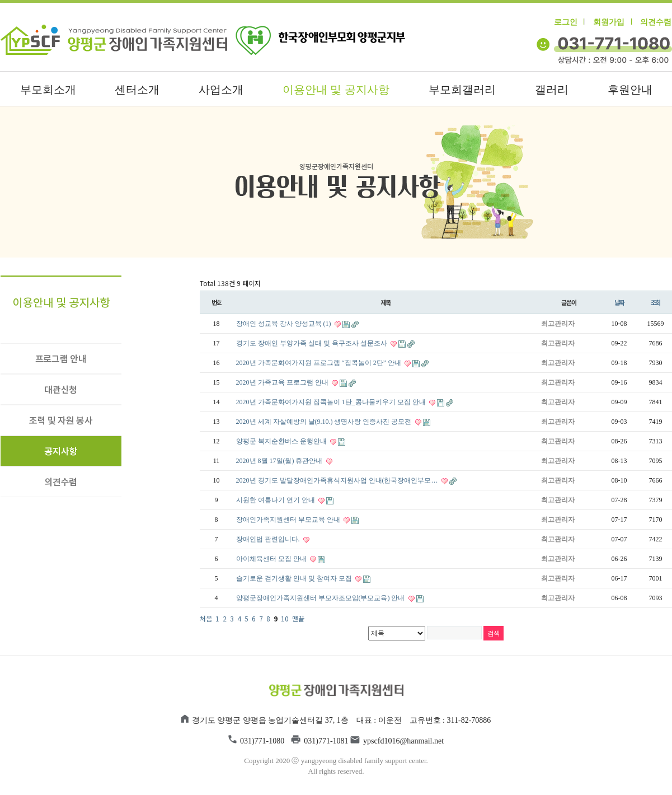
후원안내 (630, 90)
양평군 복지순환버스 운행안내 (282, 441)
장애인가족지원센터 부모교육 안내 (289, 520)
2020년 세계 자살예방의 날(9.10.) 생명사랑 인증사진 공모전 (325, 422)
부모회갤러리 (462, 90)
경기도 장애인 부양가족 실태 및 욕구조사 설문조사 (312, 343)
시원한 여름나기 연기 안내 (276, 500)
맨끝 (298, 618)
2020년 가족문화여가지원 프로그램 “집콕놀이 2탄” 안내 (320, 363)
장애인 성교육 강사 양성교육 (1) (285, 324)
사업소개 (221, 90)
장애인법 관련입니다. (269, 539)
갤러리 (552, 90)
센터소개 (137, 90)
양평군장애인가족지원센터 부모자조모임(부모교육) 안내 (321, 598)
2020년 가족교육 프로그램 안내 (283, 382)
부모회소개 (48, 90)
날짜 (619, 302)
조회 (656, 302)
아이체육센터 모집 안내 (272, 559)
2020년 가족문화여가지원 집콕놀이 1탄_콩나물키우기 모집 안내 (332, 402)
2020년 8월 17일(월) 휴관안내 (280, 461)
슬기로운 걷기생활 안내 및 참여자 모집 (295, 578)
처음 (206, 618)
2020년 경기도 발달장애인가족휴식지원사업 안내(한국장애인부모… (338, 480)
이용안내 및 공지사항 (336, 90)
